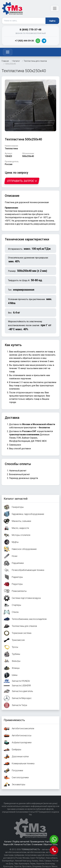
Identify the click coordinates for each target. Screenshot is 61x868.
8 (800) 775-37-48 (30, 30)
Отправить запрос (22, 181)
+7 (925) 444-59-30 (24, 41)
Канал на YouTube (23, 844)
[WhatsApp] (38, 41)
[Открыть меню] (55, 8)
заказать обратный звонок (27, 358)
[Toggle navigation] (8, 52)
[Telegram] (44, 41)
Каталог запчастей (16, 499)
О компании (37, 844)
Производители (37, 842)
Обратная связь (51, 844)
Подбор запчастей (21, 842)
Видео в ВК (8, 844)
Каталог (8, 842)
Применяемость (14, 720)
